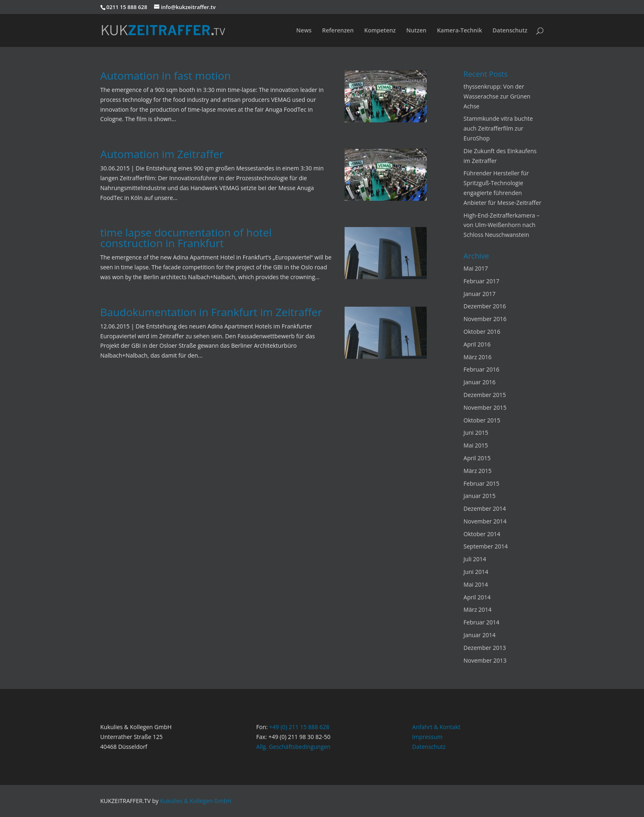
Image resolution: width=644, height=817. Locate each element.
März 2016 (478, 357)
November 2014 (485, 521)
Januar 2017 (480, 294)
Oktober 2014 (482, 534)
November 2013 (485, 660)
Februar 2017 (482, 281)
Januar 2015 (480, 496)
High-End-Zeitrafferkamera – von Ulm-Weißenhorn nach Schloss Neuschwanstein (502, 225)
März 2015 (478, 471)
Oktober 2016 (482, 332)
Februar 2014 (482, 622)
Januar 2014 (480, 635)
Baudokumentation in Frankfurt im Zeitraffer (211, 312)
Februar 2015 (482, 483)
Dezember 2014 (485, 508)
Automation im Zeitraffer (162, 154)
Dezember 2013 (485, 648)
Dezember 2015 (485, 395)
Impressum (428, 737)
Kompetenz (380, 31)
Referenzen (338, 31)
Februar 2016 (482, 369)
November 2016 (485, 319)
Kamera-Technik (460, 31)
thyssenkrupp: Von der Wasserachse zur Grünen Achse (497, 96)
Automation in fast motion (166, 76)
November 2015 (485, 407)
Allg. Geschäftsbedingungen (293, 747)
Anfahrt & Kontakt (436, 727)
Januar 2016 (480, 382)
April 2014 (477, 597)
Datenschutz (510, 31)
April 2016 (477, 344)
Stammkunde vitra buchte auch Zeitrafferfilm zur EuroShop (498, 128)
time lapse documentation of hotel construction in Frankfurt (186, 238)
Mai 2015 (476, 445)
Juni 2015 (476, 433)
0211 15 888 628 (127, 7)
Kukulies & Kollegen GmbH (196, 801)
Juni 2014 (476, 572)
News (304, 31)
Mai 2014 (476, 584)
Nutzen (416, 31)
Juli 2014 (475, 559)
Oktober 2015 (482, 420)
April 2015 (477, 458)
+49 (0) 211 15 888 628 (299, 727)
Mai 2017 (476, 268)
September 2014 (486, 546)
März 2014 (478, 609)
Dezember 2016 (485, 306)
